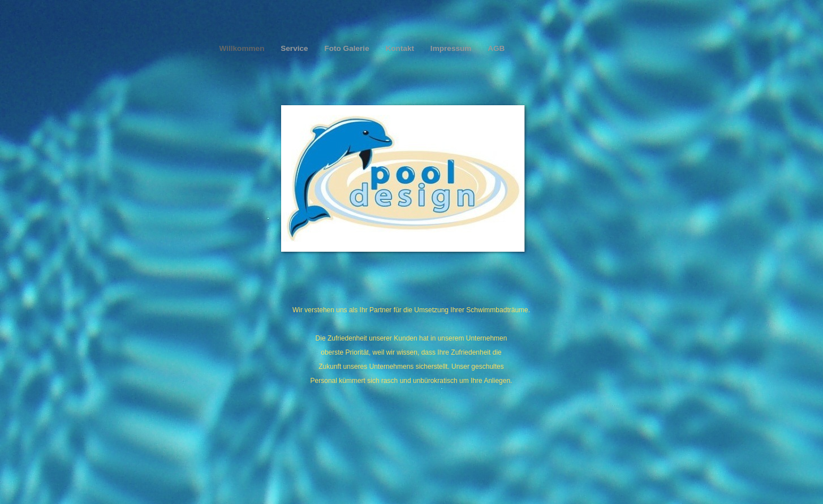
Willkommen (243, 48)
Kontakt (400, 48)
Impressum (452, 48)
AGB (496, 48)
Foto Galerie (348, 48)
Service (295, 48)
